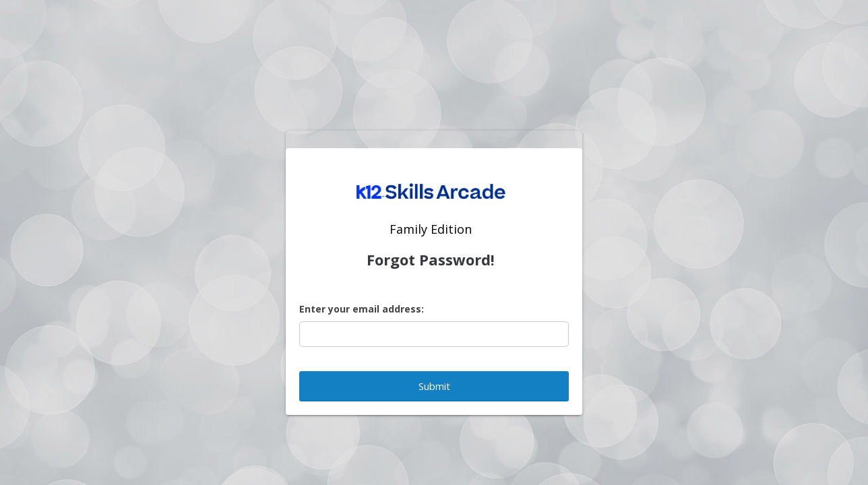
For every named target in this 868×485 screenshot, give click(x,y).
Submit (434, 386)
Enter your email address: (362, 309)
